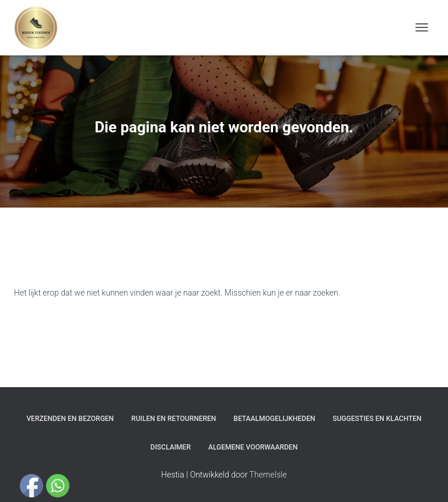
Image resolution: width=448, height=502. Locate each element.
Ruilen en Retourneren (174, 419)
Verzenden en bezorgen (70, 419)
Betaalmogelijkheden (274, 419)
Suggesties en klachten (377, 419)
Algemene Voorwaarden (253, 447)
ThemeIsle (268, 475)
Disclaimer (171, 447)
